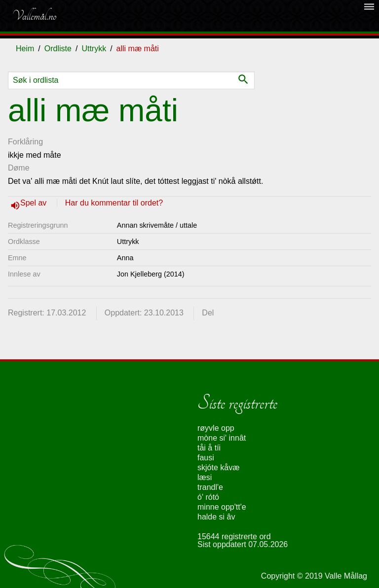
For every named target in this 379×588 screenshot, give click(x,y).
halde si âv (216, 517)
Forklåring (25, 142)
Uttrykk (94, 49)
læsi (205, 477)
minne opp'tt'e (222, 507)
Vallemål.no (34, 16)
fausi (206, 458)
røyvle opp (216, 428)
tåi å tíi (209, 448)
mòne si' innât (222, 438)
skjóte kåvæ (218, 467)
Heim (25, 49)
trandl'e (210, 487)
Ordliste (58, 49)
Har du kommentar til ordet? (114, 203)
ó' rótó (208, 497)
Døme (19, 168)
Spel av (35, 203)
